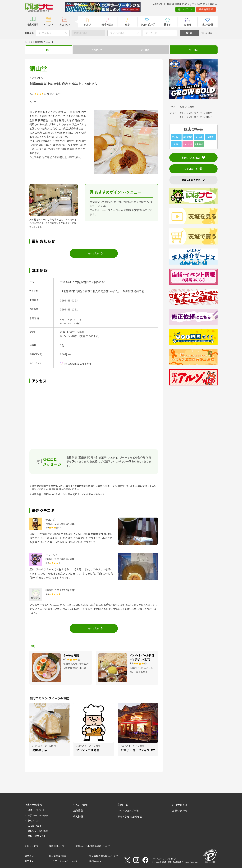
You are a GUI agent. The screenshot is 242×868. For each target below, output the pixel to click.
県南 (182, 107)
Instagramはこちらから (78, 363)
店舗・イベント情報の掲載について (93, 846)
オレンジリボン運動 (38, 831)
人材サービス (32, 846)
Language (209, 9)
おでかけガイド (36, 826)
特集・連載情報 (33, 805)
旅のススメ (34, 820)
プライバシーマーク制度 (162, 859)
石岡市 (191, 107)
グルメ (88, 24)
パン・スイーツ (196, 113)
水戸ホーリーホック (38, 815)
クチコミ (194, 50)
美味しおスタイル (37, 836)
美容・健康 (108, 24)
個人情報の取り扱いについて (104, 856)
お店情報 (78, 811)
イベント (49, 24)
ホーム (27, 42)
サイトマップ (95, 861)
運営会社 (29, 856)
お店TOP (65, 24)
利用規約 (29, 861)
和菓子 (209, 117)
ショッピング (148, 24)
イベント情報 (80, 805)
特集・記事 (33, 24)
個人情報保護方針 (58, 856)
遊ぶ (128, 24)
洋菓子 (209, 113)
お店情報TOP (39, 42)
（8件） (59, 94)
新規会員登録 (190, 9)
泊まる (187, 24)
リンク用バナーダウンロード (63, 861)
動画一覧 (123, 805)
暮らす (168, 24)
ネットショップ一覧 (128, 811)
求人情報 (208, 24)
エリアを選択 (45, 33)
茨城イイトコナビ (37, 810)
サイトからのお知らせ (130, 816)
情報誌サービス (57, 846)
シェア (33, 102)
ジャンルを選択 (117, 33)
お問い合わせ (180, 811)
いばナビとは (180, 805)
